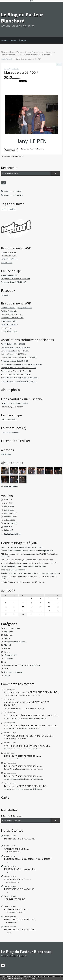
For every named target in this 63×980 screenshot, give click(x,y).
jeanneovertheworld (18, 570)
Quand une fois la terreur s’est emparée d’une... (20, 577)
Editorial (7, 645)
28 (23, 615)
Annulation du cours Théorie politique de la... (19, 573)
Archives (13, 40)
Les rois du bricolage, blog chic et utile (16, 308)
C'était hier (8, 635)
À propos (23, 40)
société (12, 209)
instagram (5, 295)
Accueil (4, 40)
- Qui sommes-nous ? (9, 275)
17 (49, 607)
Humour (7, 652)
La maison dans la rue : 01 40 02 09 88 (16, 347)
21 (23, 611)
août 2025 (8, 527)
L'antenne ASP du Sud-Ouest (12, 318)
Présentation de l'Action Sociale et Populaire (22, 665)
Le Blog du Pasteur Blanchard (22, 18)
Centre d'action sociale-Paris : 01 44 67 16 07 (19, 358)
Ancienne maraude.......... (29, 766)
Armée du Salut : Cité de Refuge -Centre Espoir (20, 378)
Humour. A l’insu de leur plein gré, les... (16, 547)
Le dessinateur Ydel (9, 256)
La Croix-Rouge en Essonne (12, 407)
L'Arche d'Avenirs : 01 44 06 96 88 (14, 354)
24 (49, 611)
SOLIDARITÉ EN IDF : (15, 899)
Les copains (8, 659)
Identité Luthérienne (10, 259)
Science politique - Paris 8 (50, 573)
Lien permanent (11, 149)
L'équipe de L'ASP (10, 655)
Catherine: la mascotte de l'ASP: (28, 59)
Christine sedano (13, 692)
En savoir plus (34, 978)
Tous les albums (11, 486)
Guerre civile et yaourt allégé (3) (44, 563)
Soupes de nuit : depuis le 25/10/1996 (16, 279)
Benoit (8, 756)
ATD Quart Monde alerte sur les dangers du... (19, 554)
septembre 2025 (11, 523)
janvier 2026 (9, 510)
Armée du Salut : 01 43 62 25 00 (13, 344)
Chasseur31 (10, 736)
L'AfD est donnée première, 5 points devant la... (20, 560)
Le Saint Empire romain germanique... (16, 582)
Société (7, 676)
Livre (6, 662)
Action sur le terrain (12, 628)
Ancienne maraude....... (28, 756)
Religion (7, 669)
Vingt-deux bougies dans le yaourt (15, 563)
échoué (4, 570)
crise (4, 209)
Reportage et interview (13, 672)
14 (23, 607)
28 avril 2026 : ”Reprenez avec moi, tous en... (19, 551)
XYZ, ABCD (39, 547)
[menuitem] (5, 41)
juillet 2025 (9, 530)
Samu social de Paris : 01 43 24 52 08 (15, 351)
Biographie (8, 632)
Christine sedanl (13, 715)
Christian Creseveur (38, 566)
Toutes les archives (12, 534)
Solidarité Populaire (9, 331)
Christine (9, 746)
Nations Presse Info (9, 252)
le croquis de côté (46, 551)
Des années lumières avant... (15, 642)
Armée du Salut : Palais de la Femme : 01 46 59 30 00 (21, 364)
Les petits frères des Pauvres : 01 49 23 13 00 (18, 368)
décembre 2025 (10, 513)
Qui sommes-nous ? (9, 420)
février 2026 (9, 506)
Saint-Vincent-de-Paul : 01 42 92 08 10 (16, 375)
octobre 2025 (10, 520)
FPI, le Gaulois (7, 263)
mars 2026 (8, 503)
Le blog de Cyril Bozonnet (11, 314)
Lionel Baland (47, 560)
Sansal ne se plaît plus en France (14, 566)
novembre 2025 (10, 517)
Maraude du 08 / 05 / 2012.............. (21, 75)
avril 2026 (8, 500)
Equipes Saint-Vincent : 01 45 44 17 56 (16, 371)
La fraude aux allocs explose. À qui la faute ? (28, 859)
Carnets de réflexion (15, 702)
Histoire (7, 648)
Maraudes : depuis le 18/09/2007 (14, 282)
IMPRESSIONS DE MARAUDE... (43, 692)
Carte (5, 797)
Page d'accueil (7, 59)
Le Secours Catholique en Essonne (15, 403)
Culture (7, 638)
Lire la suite (6, 454)
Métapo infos (40, 582)
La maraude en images (10, 432)
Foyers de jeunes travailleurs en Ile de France (19, 381)
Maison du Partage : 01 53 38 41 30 (14, 361)
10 (49, 603)
